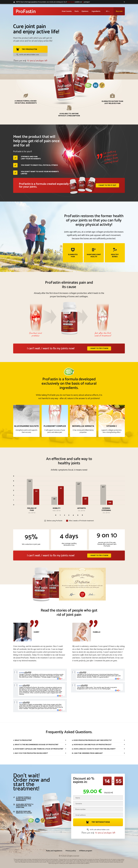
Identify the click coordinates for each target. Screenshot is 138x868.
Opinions (85, 11)
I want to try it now (99, 348)
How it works (67, 11)
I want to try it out (107, 185)
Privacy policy (71, 851)
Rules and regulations (54, 851)
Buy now (119, 11)
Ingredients (96, 11)
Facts (77, 11)
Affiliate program (86, 851)
